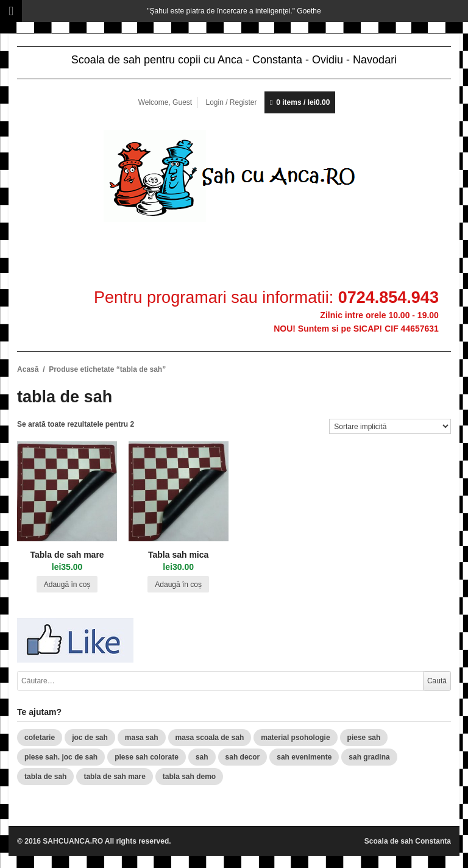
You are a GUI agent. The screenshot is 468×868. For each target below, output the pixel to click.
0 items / (303, 102)
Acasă (28, 369)
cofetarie (40, 738)
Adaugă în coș (67, 585)
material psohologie (295, 738)
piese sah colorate (147, 757)
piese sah (364, 738)
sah (202, 757)
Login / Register (231, 102)
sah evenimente (304, 757)
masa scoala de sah (210, 738)
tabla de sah (45, 777)
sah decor (243, 757)
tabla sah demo (189, 777)
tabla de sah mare (114, 777)
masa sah (142, 738)
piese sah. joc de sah (61, 757)
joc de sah (90, 738)
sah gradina (369, 757)
